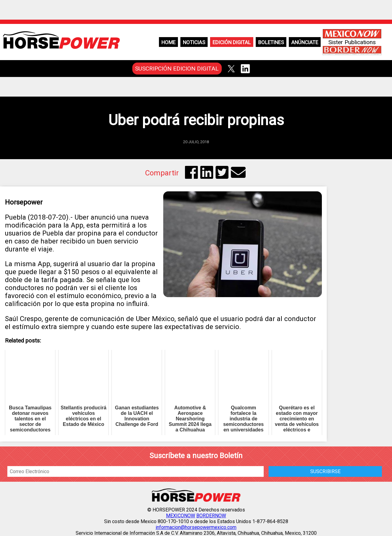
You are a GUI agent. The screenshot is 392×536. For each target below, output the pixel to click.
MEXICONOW (181, 516)
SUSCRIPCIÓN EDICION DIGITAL (177, 69)
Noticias (194, 42)
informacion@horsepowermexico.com (196, 527)
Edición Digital (232, 42)
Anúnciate (305, 42)
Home (168, 42)
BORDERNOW (211, 516)
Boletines (271, 42)
